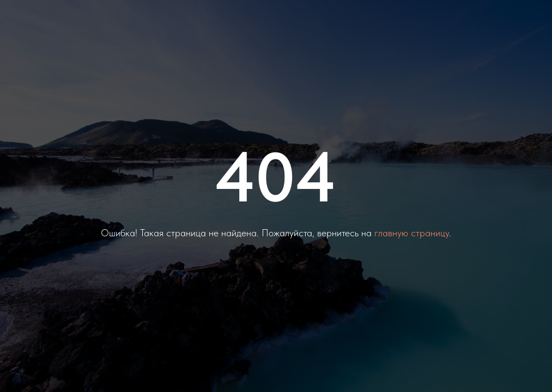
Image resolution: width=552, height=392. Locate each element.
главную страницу (412, 233)
